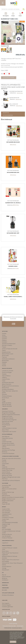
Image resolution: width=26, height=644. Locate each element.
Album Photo (5, 430)
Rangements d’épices (8, 418)
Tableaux (4, 377)
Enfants (4, 507)
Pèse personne (6, 496)
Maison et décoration (7, 368)
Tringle (4, 401)
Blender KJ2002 (13, 266)
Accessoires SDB (6, 485)
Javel (4, 550)
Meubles (4, 374)
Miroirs (4, 491)
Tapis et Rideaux (6, 376)
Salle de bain (5, 483)
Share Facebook (2, 82)
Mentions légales (6, 605)
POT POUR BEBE (6, 529)
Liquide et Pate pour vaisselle (10, 548)
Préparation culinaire (7, 438)
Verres (4, 335)
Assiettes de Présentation (9, 344)
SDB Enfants (5, 516)
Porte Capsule (6, 423)
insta (18, 613)
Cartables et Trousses (8, 518)
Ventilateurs (5, 580)
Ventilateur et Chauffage (8, 450)
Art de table (5, 331)
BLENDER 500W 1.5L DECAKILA (13, 203)
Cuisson (4, 440)
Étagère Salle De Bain (8, 501)
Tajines (4, 350)
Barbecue (5, 452)
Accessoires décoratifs (8, 383)
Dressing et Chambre (8, 411)
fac (4, 613)
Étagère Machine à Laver (9, 499)
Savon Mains (5, 551)
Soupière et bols (6, 352)
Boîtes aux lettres (7, 403)
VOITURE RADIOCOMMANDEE (10, 523)
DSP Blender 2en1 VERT (13, 233)
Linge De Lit (5, 543)
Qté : (2, 74)
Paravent (4, 394)
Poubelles (5, 494)
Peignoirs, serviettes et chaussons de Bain (13, 497)
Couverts (4, 339)
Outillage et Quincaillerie (8, 593)
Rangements (5, 409)
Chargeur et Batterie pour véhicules (11, 531)
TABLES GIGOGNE (7, 406)
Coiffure (4, 447)
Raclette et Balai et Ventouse (10, 556)
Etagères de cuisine (7, 416)
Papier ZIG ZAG (6, 504)
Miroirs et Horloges (7, 372)
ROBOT (4, 528)
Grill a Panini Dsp (14, 104)
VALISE (4, 426)
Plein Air (4, 575)
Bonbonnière (5, 361)
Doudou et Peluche (7, 534)
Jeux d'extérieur (6, 511)
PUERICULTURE (6, 524)
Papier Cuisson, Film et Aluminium (11, 560)
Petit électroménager (13, 140)
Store (4, 399)
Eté (3, 573)
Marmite (4, 462)
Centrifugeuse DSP (14, 98)
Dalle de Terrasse (7, 405)
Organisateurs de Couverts (9, 432)
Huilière (4, 364)
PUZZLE (4, 521)
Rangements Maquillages (9, 413)
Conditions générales (7, 607)
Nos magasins (6, 603)
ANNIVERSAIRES (5, 588)
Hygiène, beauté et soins (8, 445)
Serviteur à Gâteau (7, 345)
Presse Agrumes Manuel (8, 469)
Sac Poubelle (5, 561)
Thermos (4, 357)
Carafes (4, 334)
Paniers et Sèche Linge (8, 492)
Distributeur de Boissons (8, 359)
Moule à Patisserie (7, 474)
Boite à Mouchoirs (7, 384)
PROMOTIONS (5, 585)
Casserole (5, 467)
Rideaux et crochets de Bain (9, 489)
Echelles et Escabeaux (8, 389)
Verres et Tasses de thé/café (10, 349)
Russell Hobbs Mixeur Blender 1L (13, 297)
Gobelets (4, 362)
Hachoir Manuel (6, 472)
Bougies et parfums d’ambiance (10, 386)
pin (11, 613)
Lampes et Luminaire (8, 371)
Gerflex (4, 393)
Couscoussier (5, 464)
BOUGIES (5, 590)
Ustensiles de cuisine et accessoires (10, 456)
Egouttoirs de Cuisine (7, 421)
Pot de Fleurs (5, 398)
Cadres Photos (6, 379)
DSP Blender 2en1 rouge (13, 142)
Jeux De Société (6, 536)
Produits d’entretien (7, 546)
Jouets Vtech (6, 519)
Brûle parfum (6, 388)
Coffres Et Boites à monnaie (9, 428)
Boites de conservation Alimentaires (11, 459)
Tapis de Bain (6, 487)
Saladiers (5, 342)
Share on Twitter (5, 82)
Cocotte (4, 460)
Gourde (4, 366)
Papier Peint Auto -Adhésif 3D (10, 391)
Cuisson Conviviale (7, 442)
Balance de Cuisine (7, 475)
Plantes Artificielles (7, 396)
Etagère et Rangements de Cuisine (11, 477)
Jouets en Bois (6, 509)
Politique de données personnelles (9, 626)
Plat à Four (5, 479)
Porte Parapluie (6, 425)
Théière (4, 347)
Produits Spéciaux (7, 566)
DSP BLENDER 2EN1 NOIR (13, 173)
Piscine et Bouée (6, 577)
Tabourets (5, 502)
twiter (7, 613)
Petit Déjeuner (6, 437)
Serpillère (5, 558)
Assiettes (5, 337)
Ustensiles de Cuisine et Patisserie (11, 481)
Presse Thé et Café (7, 470)
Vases (4, 381)
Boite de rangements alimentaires (11, 415)
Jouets (4, 533)
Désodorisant (6, 570)
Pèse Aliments (6, 448)
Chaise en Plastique (7, 538)
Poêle (4, 465)
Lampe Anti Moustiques (8, 454)
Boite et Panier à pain (8, 354)
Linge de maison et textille (8, 541)
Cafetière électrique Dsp (16, 91)
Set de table (5, 356)
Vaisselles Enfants (7, 514)
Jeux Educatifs (6, 512)
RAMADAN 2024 (5, 583)
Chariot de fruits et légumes (9, 420)
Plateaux (4, 340)
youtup (14, 613)
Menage (4, 568)
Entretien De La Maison (8, 443)
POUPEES (5, 526)
